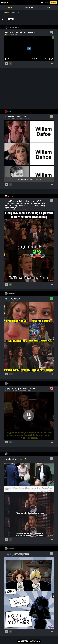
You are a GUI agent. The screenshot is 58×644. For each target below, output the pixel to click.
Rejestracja (54, 2)
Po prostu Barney (12, 299)
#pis (15, 461)
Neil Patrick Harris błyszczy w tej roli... (21, 32)
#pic (17, 301)
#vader (22, 556)
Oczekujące (29, 7)
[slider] (20, 59)
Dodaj (10, 7)
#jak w (29, 119)
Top (48, 7)
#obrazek (14, 119)
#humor (16, 210)
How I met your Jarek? (15, 459)
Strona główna (5, 12)
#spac (12, 461)
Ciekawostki (7, 119)
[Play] (6, 59)
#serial (11, 34)
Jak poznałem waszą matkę (17, 554)
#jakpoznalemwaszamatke (15, 391)
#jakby (22, 119)
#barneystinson (24, 391)
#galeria (6, 391)
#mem (14, 301)
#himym (15, 34)
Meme (6, 210)
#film (6, 556)
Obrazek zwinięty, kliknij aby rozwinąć (28, 180)
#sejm (23, 461)
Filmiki (6, 34)
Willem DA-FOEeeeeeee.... (16, 117)
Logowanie (47, 2)
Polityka (6, 461)
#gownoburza (21, 210)
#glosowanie (19, 461)
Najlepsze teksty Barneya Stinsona (20, 389)
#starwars (18, 556)
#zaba (18, 119)
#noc (26, 461)
